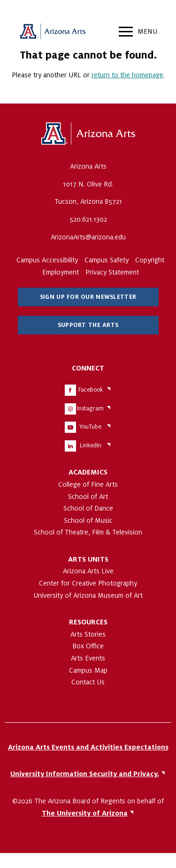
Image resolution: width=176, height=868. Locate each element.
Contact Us (88, 682)
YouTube (90, 427)
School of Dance (88, 508)
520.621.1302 (88, 219)
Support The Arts (88, 325)
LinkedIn (91, 445)
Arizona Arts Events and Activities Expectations (88, 747)
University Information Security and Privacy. (85, 774)
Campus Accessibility (47, 260)
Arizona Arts (53, 33)
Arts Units (88, 559)
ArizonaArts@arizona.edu (88, 237)
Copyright (150, 260)
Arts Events (88, 658)
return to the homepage (127, 75)
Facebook (91, 390)
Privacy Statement (112, 272)
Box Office (88, 646)
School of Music (88, 520)
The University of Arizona (88, 134)
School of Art (88, 497)
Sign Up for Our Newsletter (88, 297)
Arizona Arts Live (88, 571)
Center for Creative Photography (88, 583)
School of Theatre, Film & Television (88, 532)
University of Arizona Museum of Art (88, 595)
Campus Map (88, 670)
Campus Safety (107, 260)
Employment (61, 272)
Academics (88, 472)
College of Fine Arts (88, 484)
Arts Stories (88, 634)
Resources (88, 622)
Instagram (90, 408)
